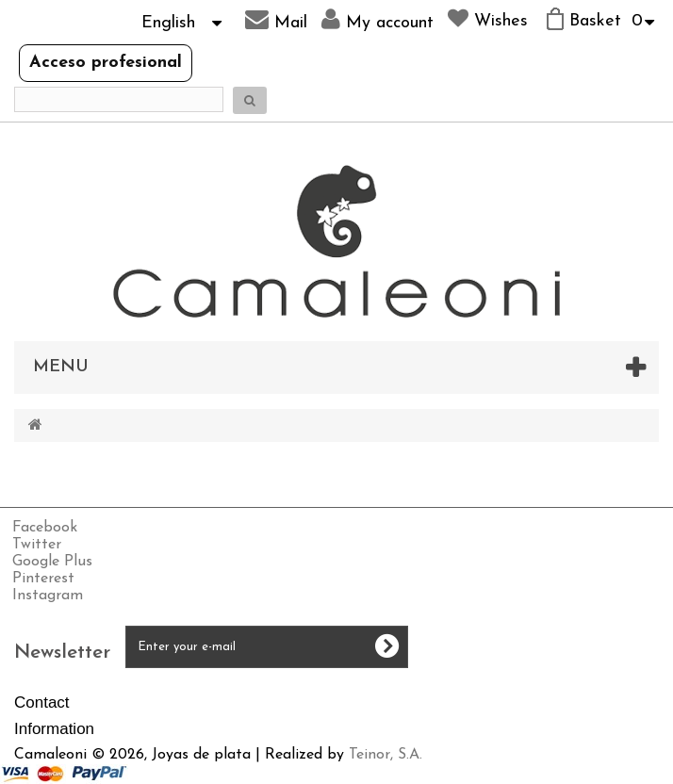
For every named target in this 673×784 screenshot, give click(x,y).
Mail (276, 20)
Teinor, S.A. (386, 755)
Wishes (488, 19)
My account (378, 20)
